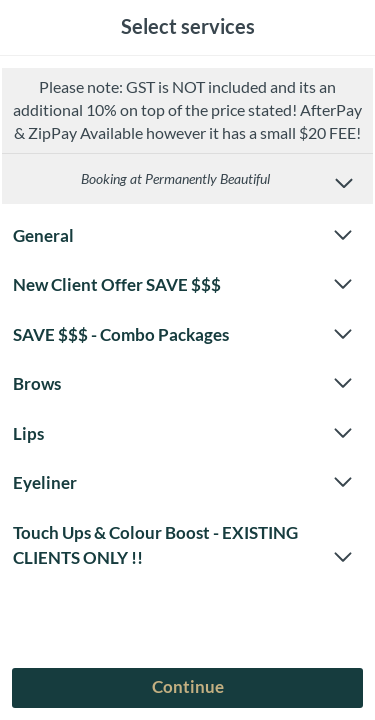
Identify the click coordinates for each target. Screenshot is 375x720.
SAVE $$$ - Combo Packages (182, 335)
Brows (182, 384)
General (182, 236)
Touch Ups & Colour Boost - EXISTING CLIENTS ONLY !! (182, 546)
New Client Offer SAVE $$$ (182, 285)
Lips (182, 434)
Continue (188, 686)
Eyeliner (182, 483)
